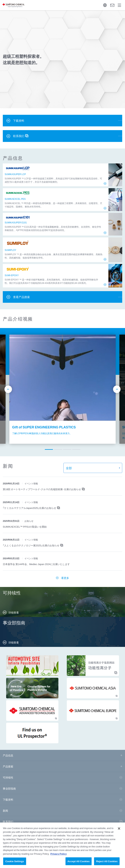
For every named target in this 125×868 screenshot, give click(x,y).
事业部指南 (9, 788)
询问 (112, 5)
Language (105, 5)
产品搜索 (8, 766)
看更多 (65, 578)
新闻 (5, 811)
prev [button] (8, 389)
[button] (49, 449)
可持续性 (8, 777)
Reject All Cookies (107, 863)
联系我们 (8, 822)
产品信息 (8, 755)
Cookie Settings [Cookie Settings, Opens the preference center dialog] (15, 863)
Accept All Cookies (79, 863)
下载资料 (8, 799)
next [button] (117, 389)
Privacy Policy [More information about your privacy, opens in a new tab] (59, 856)
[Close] (119, 831)
